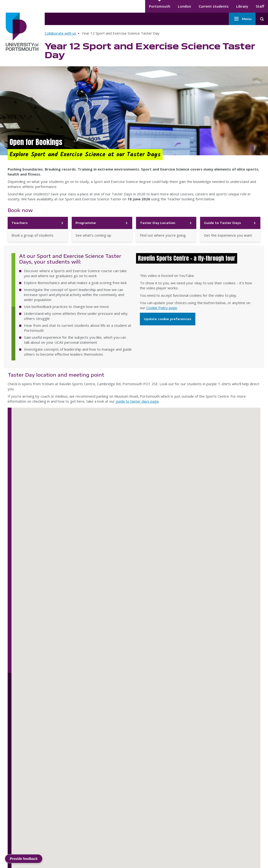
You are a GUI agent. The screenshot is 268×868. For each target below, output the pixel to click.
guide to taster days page (137, 401)
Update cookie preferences (168, 319)
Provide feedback (24, 859)
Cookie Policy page (162, 308)
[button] (61, 683)
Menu (242, 19)
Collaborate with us (60, 33)
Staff (260, 6)
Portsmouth (160, 6)
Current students (214, 6)
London (184, 6)
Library (242, 6)
